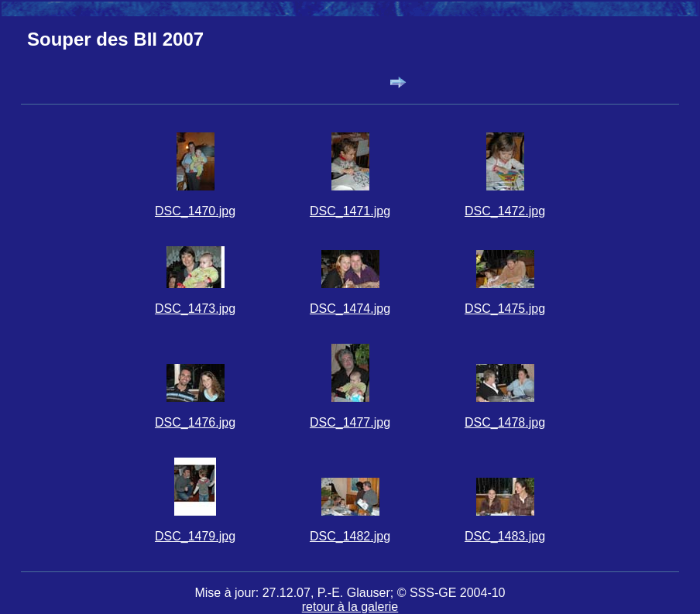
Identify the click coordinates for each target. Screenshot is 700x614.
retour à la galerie (350, 607)
